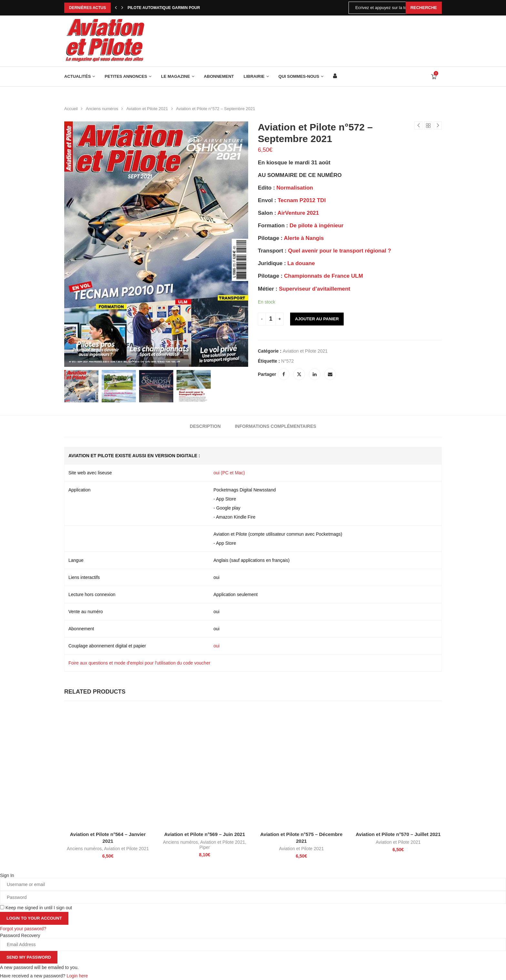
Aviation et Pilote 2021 (147, 109)
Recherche (424, 8)
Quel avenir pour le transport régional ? (340, 251)
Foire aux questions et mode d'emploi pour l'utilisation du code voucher (139, 663)
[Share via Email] (330, 374)
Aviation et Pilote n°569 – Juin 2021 (205, 835)
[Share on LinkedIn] (315, 374)
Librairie (254, 76)
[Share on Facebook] (284, 374)
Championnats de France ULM (324, 276)
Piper (205, 847)
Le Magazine (176, 76)
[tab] (205, 426)
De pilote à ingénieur (316, 226)
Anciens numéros (102, 109)
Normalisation (295, 188)
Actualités (77, 76)
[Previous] (116, 8)
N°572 (287, 361)
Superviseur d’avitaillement (314, 289)
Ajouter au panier (317, 319)
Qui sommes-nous (299, 76)
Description (205, 426)
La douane (301, 263)
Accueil (71, 109)
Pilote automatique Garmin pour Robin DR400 (177, 8)
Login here (77, 976)
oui (217, 646)
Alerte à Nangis (304, 238)
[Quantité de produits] (271, 319)
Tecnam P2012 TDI (302, 200)
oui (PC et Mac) (229, 473)
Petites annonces (126, 76)
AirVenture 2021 (298, 213)
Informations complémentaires (276, 426)
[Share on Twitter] (299, 374)
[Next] (122, 8)
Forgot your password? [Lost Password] (23, 929)
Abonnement (219, 76)
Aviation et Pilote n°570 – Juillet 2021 (398, 835)
